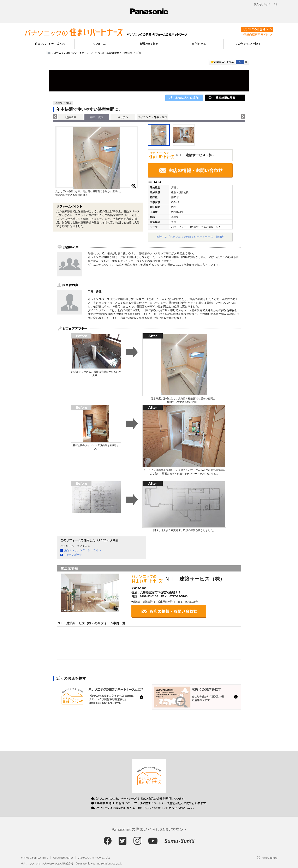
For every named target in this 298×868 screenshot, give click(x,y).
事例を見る (199, 44)
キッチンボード (73, 555)
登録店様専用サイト (256, 35)
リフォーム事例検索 (108, 53)
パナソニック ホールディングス (94, 858)
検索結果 (127, 53)
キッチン (123, 117)
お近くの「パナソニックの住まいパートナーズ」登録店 (190, 237)
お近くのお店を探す (248, 44)
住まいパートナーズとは (50, 44)
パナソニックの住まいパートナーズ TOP (73, 53)
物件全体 (71, 117)
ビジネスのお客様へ (256, 29)
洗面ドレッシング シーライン (82, 550)
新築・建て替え (149, 44)
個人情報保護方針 (63, 858)
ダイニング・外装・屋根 (152, 117)
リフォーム (99, 44)
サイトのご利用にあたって (34, 858)
